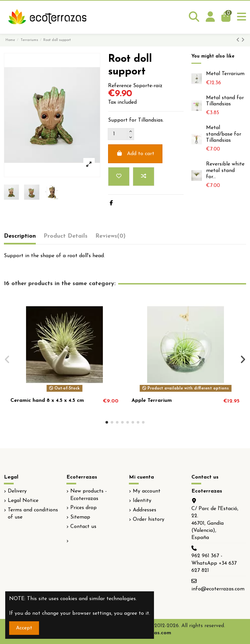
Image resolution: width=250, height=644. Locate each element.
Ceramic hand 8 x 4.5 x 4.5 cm (47, 401)
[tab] (111, 238)
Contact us (83, 527)
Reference (120, 86)
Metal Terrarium (225, 74)
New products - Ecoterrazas (89, 495)
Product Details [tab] (66, 236)
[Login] (210, 17)
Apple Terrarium (152, 401)
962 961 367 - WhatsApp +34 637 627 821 (214, 563)
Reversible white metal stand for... (225, 170)
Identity (142, 501)
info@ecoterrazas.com (218, 589)
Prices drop (83, 508)
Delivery (17, 491)
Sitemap (80, 517)
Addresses (145, 510)
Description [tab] (20, 236)
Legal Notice (23, 501)
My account (147, 491)
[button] (107, 422)
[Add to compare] (144, 177)
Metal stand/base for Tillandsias (224, 134)
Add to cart (135, 153)
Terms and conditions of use (33, 514)
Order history (149, 519)
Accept (24, 628)
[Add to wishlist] (119, 177)
